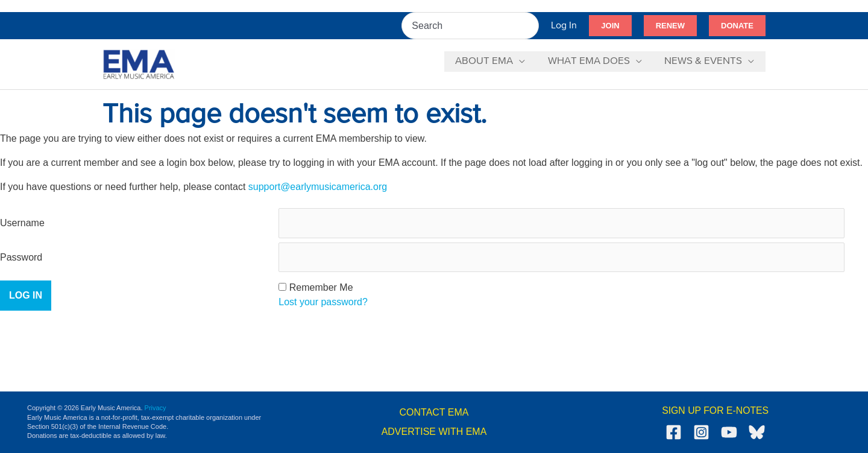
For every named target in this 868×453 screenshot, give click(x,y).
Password (21, 257)
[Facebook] (674, 433)
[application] (524, 62)
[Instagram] (701, 433)
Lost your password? (323, 303)
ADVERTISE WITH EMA (434, 432)
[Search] (530, 26)
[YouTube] (729, 433)
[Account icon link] (564, 26)
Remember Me (321, 288)
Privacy (156, 408)
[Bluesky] (757, 433)
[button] (610, 26)
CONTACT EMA (434, 412)
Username (22, 223)
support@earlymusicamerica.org (318, 187)
